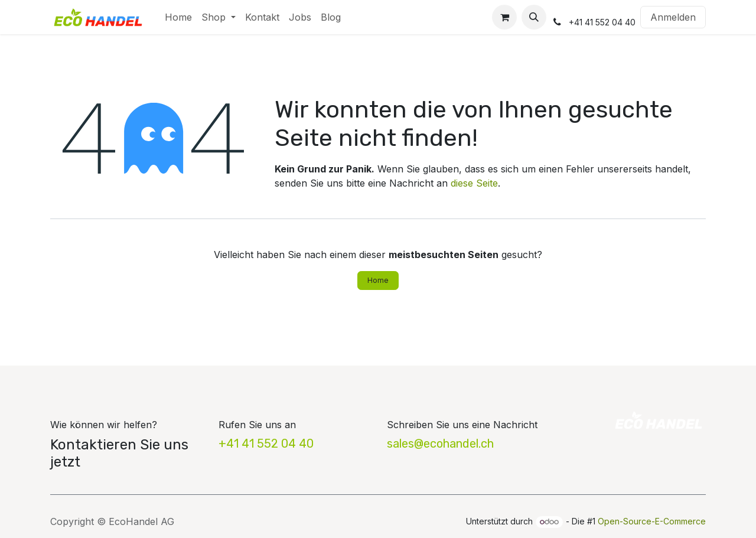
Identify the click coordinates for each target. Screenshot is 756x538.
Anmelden (673, 17)
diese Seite (474, 183)
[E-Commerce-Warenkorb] (504, 17)
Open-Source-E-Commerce (652, 521)
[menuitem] (178, 17)
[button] (534, 17)
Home (378, 280)
